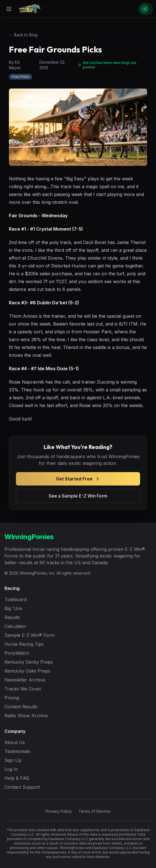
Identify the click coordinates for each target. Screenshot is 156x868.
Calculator (15, 626)
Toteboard (16, 599)
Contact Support (22, 787)
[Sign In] (146, 9)
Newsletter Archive (25, 680)
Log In (11, 769)
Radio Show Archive (26, 716)
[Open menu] (9, 9)
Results (12, 617)
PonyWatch (17, 653)
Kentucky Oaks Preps (27, 671)
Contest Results (21, 707)
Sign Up (13, 760)
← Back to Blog (23, 35)
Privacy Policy (59, 811)
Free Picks (21, 77)
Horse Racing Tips (24, 644)
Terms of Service (94, 811)
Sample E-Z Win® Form (29, 635)
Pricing (12, 698)
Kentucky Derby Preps (29, 662)
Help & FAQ (17, 778)
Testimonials (17, 751)
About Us (15, 742)
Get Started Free (78, 479)
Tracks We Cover (23, 689)
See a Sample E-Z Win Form (78, 496)
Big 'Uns (13, 608)
